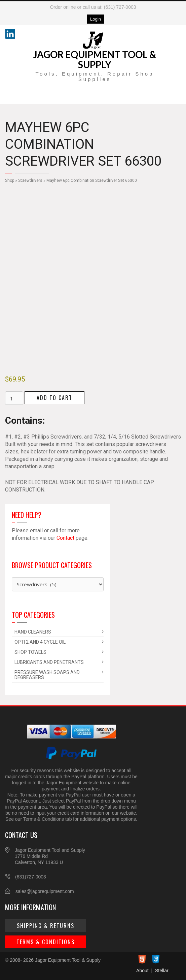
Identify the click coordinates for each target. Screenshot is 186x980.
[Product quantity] (14, 398)
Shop (10, 180)
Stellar (162, 971)
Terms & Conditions (46, 942)
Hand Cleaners (33, 632)
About (142, 971)
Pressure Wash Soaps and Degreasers (47, 675)
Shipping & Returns (46, 926)
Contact (65, 538)
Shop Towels (30, 652)
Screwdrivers (30, 180)
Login (96, 19)
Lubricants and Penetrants (49, 662)
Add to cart (54, 398)
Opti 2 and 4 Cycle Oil (40, 642)
